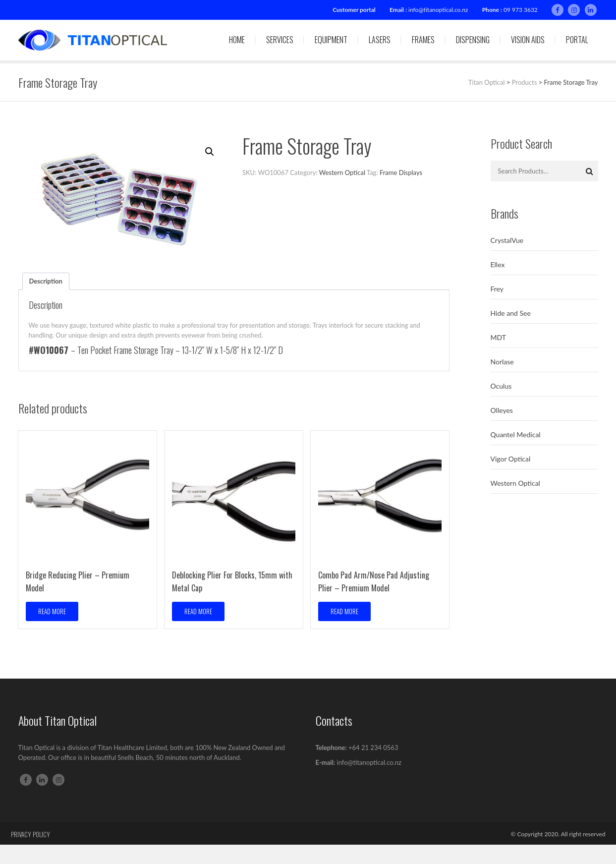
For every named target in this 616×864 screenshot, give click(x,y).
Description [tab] (46, 281)
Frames (423, 40)
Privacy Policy (30, 834)
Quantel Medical (516, 434)
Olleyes (502, 410)
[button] (210, 152)
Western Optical (342, 173)
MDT (498, 337)
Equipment (331, 40)
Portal (577, 40)
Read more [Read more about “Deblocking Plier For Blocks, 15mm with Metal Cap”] (198, 611)
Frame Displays (401, 173)
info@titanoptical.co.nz (438, 10)
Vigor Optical (511, 459)
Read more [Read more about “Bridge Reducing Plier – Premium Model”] (52, 611)
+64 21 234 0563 (373, 748)
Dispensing (473, 40)
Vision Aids (528, 40)
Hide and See (511, 313)
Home (237, 40)
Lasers (380, 40)
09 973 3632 (521, 10)
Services (280, 40)
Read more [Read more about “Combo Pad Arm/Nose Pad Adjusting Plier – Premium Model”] (344, 611)
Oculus (501, 386)
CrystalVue (507, 240)
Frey (497, 289)
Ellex (498, 264)
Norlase (502, 362)
